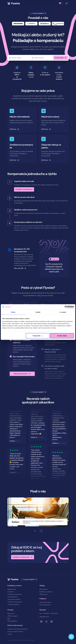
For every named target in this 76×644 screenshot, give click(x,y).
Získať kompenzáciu (21, 374)
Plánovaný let (44, 594)
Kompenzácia (44, 589)
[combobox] (21, 58)
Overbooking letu (13, 597)
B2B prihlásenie (12, 621)
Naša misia (11, 613)
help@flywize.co (44, 617)
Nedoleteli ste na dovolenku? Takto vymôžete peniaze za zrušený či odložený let (44, 522)
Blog (9, 619)
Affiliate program (13, 616)
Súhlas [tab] (13, 312)
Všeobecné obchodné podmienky (18, 629)
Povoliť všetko (62, 336)
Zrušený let (11, 592)
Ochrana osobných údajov (15, 632)
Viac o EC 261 (19, 268)
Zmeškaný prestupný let (15, 594)
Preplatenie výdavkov (46, 592)
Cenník (9, 634)
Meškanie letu (12, 589)
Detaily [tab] (38, 312)
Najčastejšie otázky (45, 602)
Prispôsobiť (38, 336)
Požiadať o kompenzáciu (24, 189)
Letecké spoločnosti (13, 604)
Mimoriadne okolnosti (14, 599)
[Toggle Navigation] (67, 3)
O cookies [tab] (63, 312)
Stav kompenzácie (45, 605)
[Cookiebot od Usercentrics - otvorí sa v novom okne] (66, 307)
